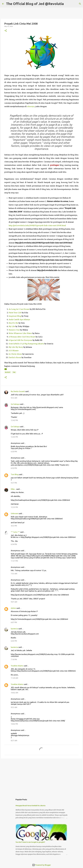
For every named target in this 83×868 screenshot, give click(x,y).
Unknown (14, 513)
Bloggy (8, 372)
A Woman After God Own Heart (22, 337)
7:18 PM (14, 659)
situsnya (31, 106)
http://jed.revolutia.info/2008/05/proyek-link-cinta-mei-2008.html (37, 225)
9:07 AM (14, 602)
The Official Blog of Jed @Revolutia (35, 4)
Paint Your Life (15, 313)
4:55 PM (14, 526)
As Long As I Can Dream (19, 309)
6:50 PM (14, 468)
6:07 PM (14, 622)
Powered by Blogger (41, 865)
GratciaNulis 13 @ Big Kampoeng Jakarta (26, 344)
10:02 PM (14, 724)
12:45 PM (14, 437)
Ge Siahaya (15, 404)
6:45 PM (14, 641)
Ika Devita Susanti (18, 391)
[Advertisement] (41, 777)
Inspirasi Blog (15, 316)
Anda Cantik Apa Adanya (19, 319)
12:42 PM (14, 420)
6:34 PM (14, 544)
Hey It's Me (13, 323)
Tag (14, 372)
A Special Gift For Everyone (20, 340)
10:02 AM (14, 693)
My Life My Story (16, 347)
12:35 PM (14, 507)
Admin (13, 608)
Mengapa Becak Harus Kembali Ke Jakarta (30, 806)
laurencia (14, 629)
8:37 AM (14, 741)
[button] (6, 31)
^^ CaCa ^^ (15, 532)
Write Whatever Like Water (20, 333)
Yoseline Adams (17, 666)
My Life (12, 326)
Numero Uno (14, 330)
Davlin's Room (15, 357)
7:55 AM (14, 574)
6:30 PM (14, 452)
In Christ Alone (15, 354)
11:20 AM (14, 678)
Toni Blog (15, 474)
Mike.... (13, 489)
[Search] (67, 4)
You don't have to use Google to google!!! (30, 842)
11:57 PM (14, 561)
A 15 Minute (14, 351)
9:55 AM (14, 398)
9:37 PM (14, 483)
